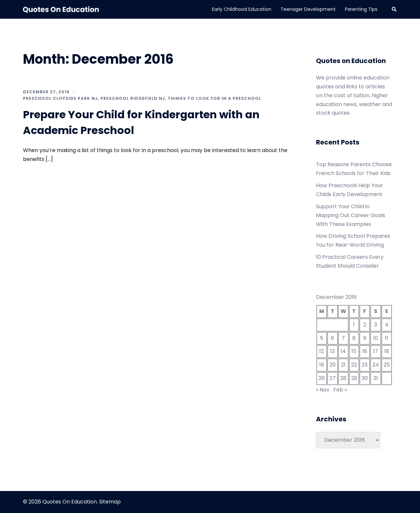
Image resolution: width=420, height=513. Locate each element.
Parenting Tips (361, 9)
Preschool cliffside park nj (60, 98)
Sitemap (110, 502)
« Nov (323, 390)
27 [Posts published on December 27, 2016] (333, 378)
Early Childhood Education (242, 9)
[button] (394, 9)
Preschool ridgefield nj (133, 98)
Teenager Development (308, 9)
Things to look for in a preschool (214, 98)
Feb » (340, 390)
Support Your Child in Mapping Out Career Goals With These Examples (351, 215)
